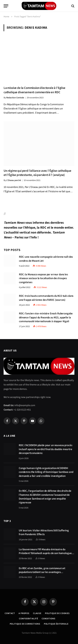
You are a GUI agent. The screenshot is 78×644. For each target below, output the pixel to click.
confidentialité (29, 619)
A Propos (24, 613)
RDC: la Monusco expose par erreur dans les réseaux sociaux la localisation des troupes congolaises (43, 278)
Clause (37, 613)
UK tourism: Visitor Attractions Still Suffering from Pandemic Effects (44, 532)
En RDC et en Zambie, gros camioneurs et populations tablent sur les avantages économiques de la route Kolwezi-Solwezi (42, 572)
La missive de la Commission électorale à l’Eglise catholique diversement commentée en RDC (34, 90)
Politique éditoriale (56, 624)
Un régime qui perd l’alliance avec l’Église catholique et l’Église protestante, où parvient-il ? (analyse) (37, 173)
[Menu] (6, 6)
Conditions (48, 619)
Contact (10, 613)
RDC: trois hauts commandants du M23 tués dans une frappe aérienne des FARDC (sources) (46, 298)
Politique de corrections (25, 624)
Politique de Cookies (57, 613)
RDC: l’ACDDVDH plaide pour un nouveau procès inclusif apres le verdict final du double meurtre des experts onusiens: (45, 449)
